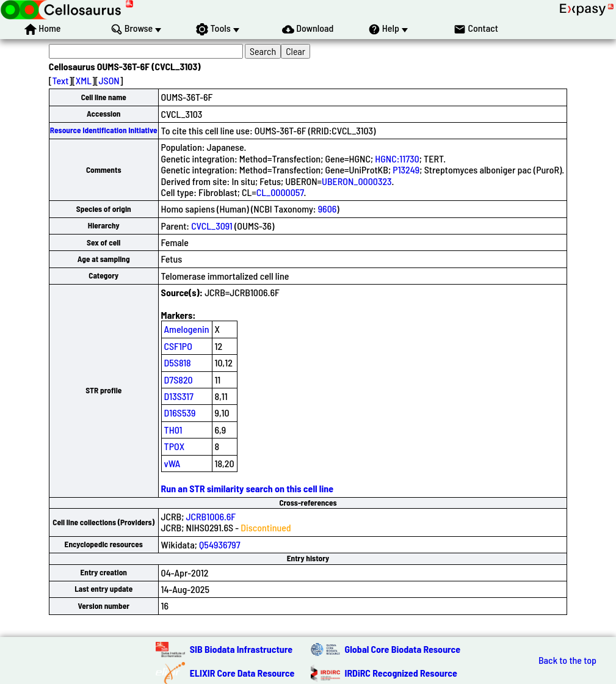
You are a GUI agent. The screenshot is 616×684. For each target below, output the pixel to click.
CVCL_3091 (212, 226)
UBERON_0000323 (357, 181)
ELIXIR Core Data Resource (242, 673)
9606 (328, 209)
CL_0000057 (280, 192)
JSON (109, 80)
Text (61, 80)
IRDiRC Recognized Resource (401, 673)
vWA (172, 463)
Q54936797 (220, 544)
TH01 (173, 430)
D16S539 (180, 413)
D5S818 (178, 362)
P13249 (406, 169)
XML (84, 80)
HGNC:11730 (397, 158)
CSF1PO (178, 346)
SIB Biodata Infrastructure (241, 649)
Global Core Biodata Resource (403, 649)
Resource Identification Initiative (104, 130)
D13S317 (179, 396)
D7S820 (179, 380)
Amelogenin (187, 329)
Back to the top (567, 660)
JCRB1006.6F (211, 516)
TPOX (175, 446)
